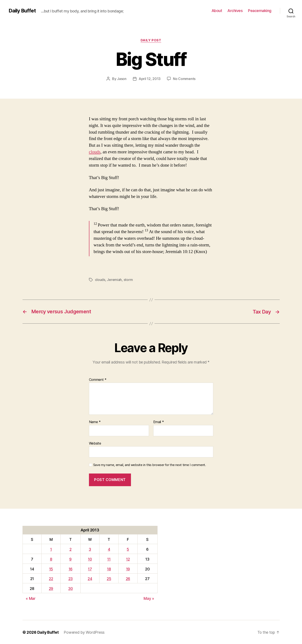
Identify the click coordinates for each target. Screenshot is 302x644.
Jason (122, 79)
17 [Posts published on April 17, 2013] (90, 569)
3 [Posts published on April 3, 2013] (90, 549)
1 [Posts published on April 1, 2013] (51, 549)
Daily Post (151, 41)
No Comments (184, 79)
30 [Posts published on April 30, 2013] (71, 588)
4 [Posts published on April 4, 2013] (109, 549)
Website (95, 443)
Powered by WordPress (84, 632)
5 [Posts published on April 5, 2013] (128, 549)
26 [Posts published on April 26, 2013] (128, 578)
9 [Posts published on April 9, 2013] (71, 559)
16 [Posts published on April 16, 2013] (71, 569)
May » (149, 598)
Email (159, 422)
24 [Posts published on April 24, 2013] (90, 578)
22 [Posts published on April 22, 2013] (51, 578)
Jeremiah (114, 280)
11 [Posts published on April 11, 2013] (109, 559)
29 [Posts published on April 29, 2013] (51, 588)
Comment (98, 379)
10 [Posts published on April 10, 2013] (90, 559)
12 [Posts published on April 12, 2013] (128, 559)
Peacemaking (260, 11)
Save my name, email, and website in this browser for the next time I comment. (150, 465)
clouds (95, 152)
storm (128, 280)
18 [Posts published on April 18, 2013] (109, 569)
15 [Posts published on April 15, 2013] (51, 569)
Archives (235, 11)
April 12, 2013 (150, 79)
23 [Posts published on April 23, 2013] (71, 578)
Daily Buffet (22, 11)
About (217, 11)
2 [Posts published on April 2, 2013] (71, 549)
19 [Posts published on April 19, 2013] (128, 569)
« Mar (31, 598)
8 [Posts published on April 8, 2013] (51, 559)
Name (95, 422)
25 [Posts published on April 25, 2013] (109, 578)
